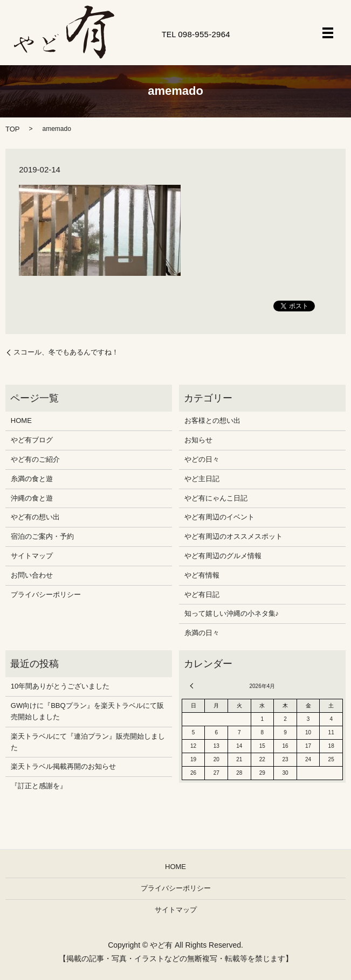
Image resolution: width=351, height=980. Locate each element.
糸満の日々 (202, 633)
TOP (13, 129)
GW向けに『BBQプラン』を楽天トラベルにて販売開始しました (87, 711)
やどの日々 (202, 459)
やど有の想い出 (35, 517)
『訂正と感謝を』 (39, 786)
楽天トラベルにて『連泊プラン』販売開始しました (88, 742)
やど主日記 (202, 479)
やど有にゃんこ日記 (216, 498)
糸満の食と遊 (32, 479)
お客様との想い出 (212, 421)
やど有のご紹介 (35, 459)
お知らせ (198, 440)
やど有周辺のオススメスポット (233, 536)
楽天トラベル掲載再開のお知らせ (63, 766)
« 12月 (193, 686)
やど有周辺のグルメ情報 (223, 556)
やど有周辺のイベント (219, 517)
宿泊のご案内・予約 (42, 536)
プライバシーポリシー (46, 595)
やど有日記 (202, 595)
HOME (21, 421)
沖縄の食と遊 (32, 498)
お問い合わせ (32, 575)
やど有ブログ (32, 440)
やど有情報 (202, 575)
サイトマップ (32, 556)
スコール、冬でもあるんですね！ (66, 352)
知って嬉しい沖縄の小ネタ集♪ (232, 613)
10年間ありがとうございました (60, 686)
